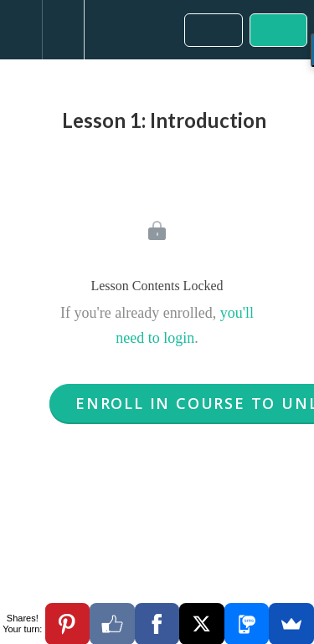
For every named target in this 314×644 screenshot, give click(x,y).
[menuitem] (63, 30)
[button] (21, 30)
